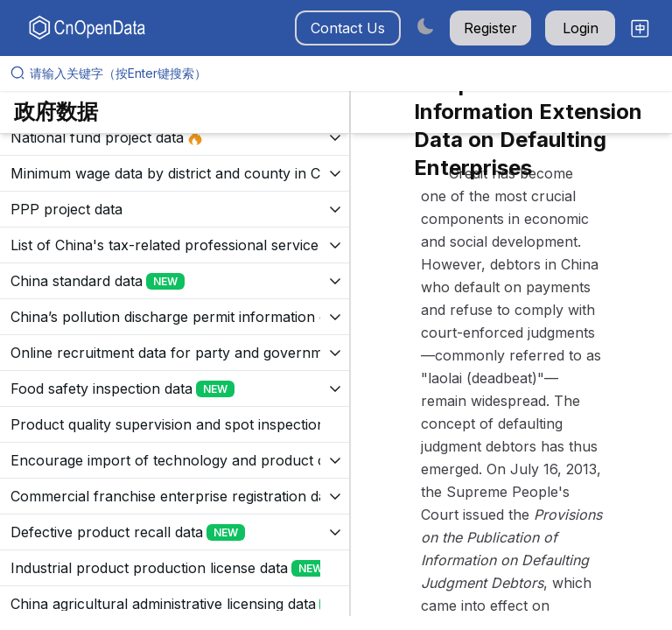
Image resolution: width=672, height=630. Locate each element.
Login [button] (581, 28)
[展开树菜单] (175, 137)
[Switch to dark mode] (425, 26)
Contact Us (348, 28)
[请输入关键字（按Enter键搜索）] (343, 73)
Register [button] (490, 28)
